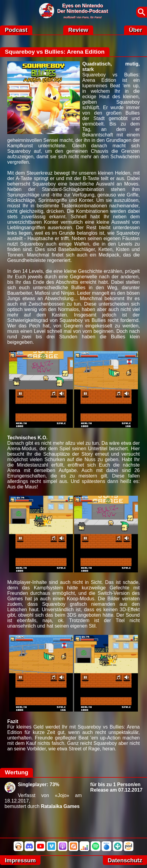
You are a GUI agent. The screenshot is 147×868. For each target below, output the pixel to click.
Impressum (20, 860)
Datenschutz (125, 860)
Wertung (16, 772)
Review (78, 30)
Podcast (16, 30)
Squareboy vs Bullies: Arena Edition (55, 52)
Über (136, 30)
